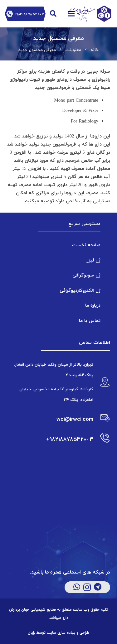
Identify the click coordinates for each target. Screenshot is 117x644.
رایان (31, 633)
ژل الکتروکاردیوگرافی (80, 290)
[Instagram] (87, 587)
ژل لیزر (94, 260)
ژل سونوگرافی (86, 275)
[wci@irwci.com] (102, 419)
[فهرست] (71, 14)
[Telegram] (98, 587)
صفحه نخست (86, 245)
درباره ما (93, 305)
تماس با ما (90, 320)
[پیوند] (88, 14)
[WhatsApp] (77, 587)
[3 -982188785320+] (102, 439)
